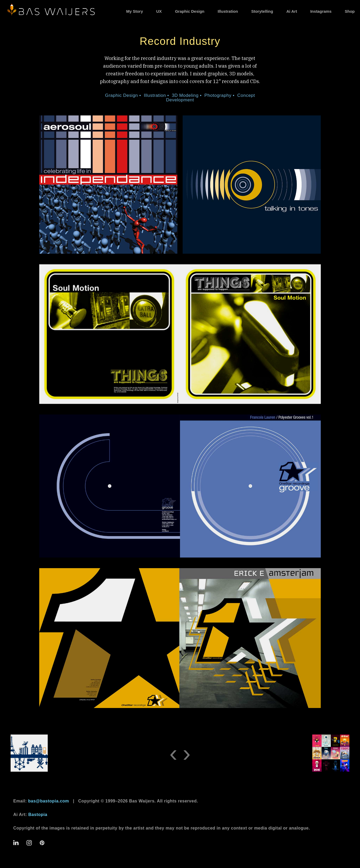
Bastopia (38, 815)
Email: (41, 801)
